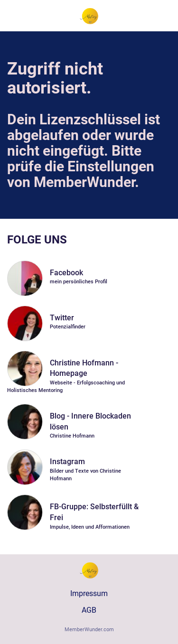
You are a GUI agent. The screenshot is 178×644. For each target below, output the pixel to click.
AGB (89, 610)
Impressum (89, 593)
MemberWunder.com (89, 630)
